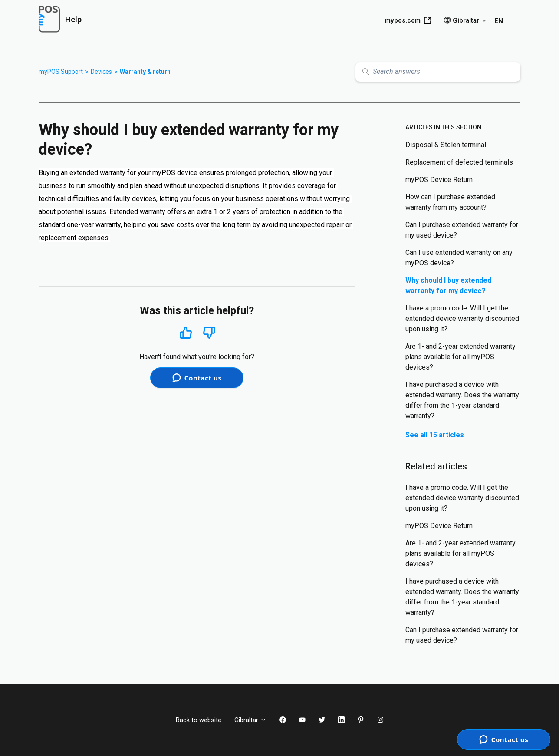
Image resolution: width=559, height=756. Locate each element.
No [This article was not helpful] (209, 333)
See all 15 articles (435, 435)
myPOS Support (61, 72)
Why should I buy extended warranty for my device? (448, 286)
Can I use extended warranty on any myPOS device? (459, 258)
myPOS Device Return (439, 180)
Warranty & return (145, 72)
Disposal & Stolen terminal (446, 145)
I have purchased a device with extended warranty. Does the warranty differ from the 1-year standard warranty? (462, 400)
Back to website (199, 720)
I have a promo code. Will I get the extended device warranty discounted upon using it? (462, 319)
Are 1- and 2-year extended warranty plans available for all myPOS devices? (460, 357)
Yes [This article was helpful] (186, 332)
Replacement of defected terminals (459, 162)
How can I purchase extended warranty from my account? (450, 202)
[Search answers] (438, 72)
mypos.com (408, 20)
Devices (101, 72)
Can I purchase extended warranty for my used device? (462, 230)
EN (499, 21)
